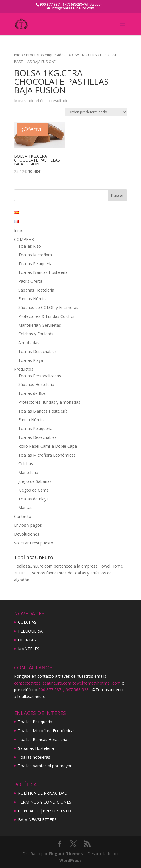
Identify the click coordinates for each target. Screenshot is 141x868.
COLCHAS (27, 622)
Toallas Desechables (38, 351)
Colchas (26, 464)
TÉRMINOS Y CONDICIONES (45, 802)
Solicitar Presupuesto (34, 543)
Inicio (18, 55)
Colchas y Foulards (36, 334)
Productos (24, 369)
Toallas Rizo (30, 246)
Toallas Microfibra (35, 255)
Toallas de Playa (34, 499)
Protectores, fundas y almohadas (49, 402)
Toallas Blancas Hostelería (43, 272)
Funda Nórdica (32, 420)
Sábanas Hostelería (36, 290)
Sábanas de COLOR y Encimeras (48, 307)
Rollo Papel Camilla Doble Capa (48, 446)
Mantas (25, 507)
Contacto (23, 516)
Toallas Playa (31, 360)
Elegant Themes (66, 854)
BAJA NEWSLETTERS (37, 820)
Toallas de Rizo (33, 393)
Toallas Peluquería (35, 264)
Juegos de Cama (34, 490)
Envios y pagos (28, 525)
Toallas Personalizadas (40, 376)
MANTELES (29, 649)
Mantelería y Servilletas (40, 325)
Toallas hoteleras (34, 757)
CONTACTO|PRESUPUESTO (45, 811)
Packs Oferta (30, 281)
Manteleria (28, 472)
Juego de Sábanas (35, 481)
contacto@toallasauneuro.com (43, 683)
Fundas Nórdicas (34, 299)
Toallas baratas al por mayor (45, 766)
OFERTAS (27, 640)
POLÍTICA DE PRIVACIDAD (43, 793)
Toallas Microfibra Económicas (47, 455)
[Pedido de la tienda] (96, 112)
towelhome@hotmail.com (97, 683)
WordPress (70, 860)
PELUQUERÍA (30, 631)
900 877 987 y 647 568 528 (63, 690)
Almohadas (29, 343)
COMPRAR (24, 239)
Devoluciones (27, 534)
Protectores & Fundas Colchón (47, 316)
